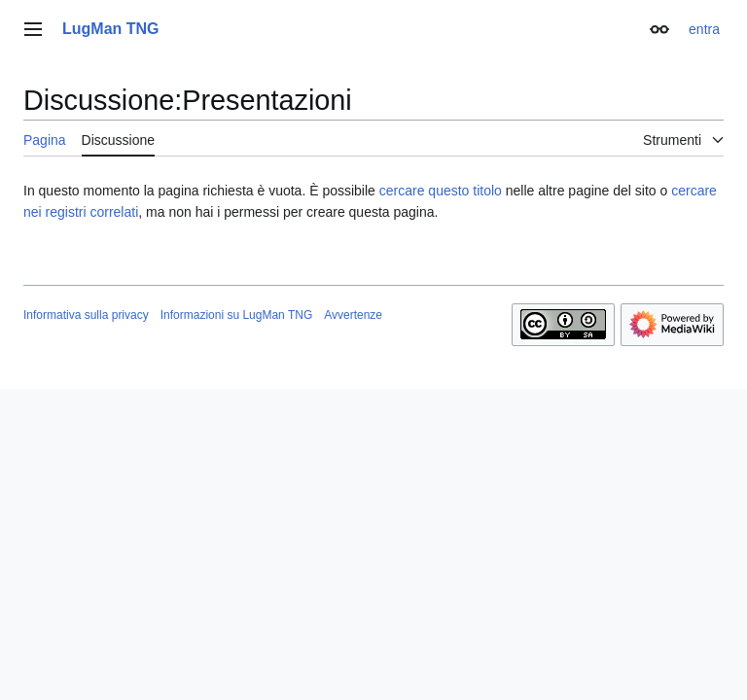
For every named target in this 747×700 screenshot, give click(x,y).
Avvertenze (353, 315)
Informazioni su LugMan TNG (237, 315)
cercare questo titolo (441, 191)
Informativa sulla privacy (86, 315)
